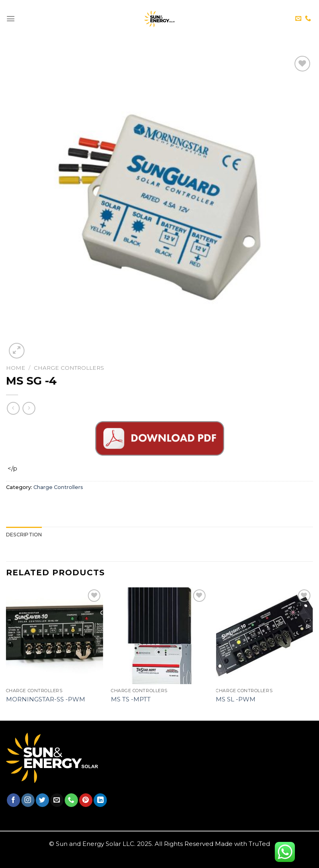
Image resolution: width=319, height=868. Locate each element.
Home (16, 368)
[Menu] (11, 19)
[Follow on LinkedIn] (100, 800)
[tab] (24, 535)
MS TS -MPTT (131, 699)
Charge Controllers (69, 368)
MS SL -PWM (236, 699)
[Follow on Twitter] (42, 800)
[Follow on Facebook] (13, 800)
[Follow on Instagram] (28, 800)
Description (24, 535)
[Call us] (308, 19)
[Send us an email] (298, 19)
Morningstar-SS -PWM (46, 699)
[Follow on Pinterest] (86, 800)
